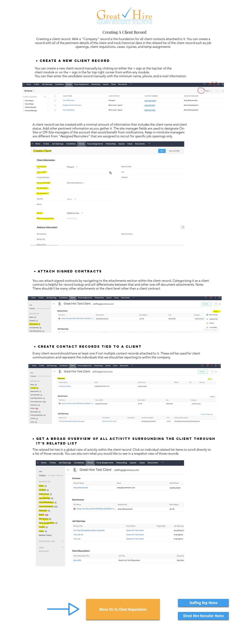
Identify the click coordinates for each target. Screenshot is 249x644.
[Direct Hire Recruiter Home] (203, 616)
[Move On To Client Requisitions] (123, 609)
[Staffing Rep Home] (203, 603)
